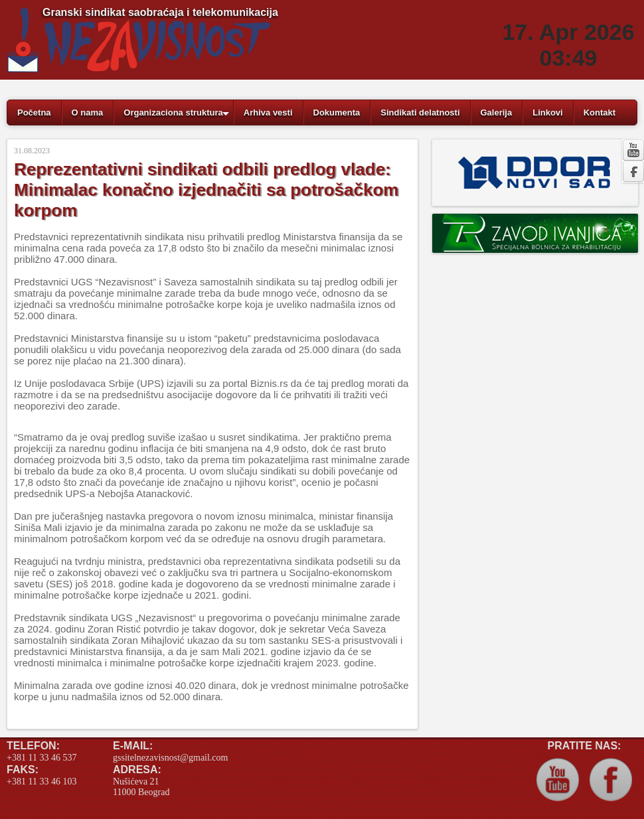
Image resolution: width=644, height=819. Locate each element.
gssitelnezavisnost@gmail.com (170, 758)
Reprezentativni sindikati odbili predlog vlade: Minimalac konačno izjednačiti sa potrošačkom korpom (206, 190)
